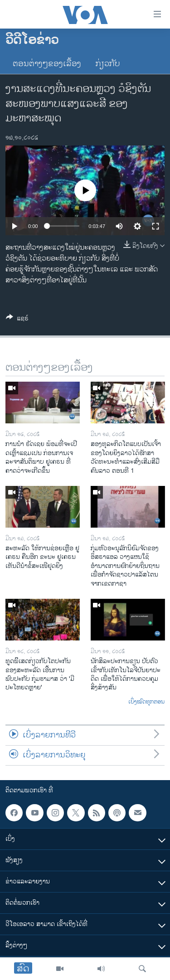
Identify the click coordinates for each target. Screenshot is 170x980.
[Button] (17, 320)
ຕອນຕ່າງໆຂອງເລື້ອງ (47, 64)
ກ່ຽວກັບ (108, 64)
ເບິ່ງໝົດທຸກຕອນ (146, 702)
